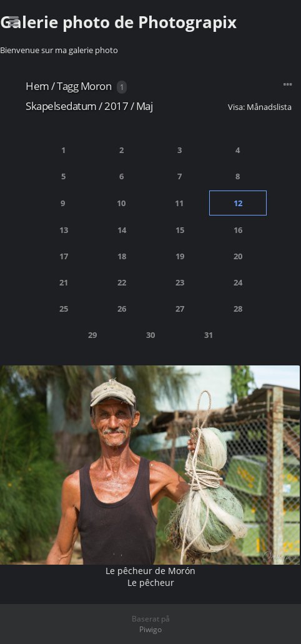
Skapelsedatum (61, 106)
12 (238, 203)
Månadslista (269, 107)
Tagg (67, 86)
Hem (37, 86)
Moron (96, 86)
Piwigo (150, 629)
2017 (116, 106)
